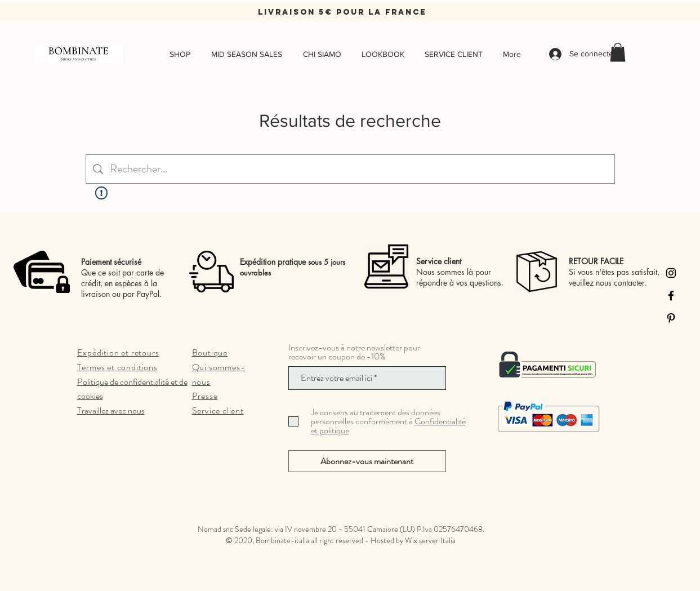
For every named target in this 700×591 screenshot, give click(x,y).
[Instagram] (671, 273)
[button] (618, 52)
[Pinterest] (671, 318)
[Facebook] (671, 295)
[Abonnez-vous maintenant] (367, 461)
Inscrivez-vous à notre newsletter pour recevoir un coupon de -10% (354, 352)
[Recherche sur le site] (359, 169)
